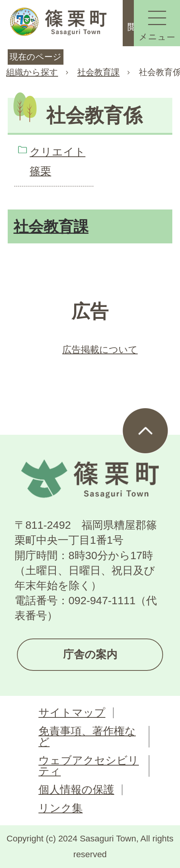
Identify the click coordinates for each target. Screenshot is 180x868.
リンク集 (61, 808)
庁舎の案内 (90, 654)
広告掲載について (100, 349)
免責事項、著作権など (87, 736)
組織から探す (32, 72)
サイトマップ (72, 713)
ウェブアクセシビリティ (89, 766)
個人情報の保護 (76, 790)
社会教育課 (98, 72)
